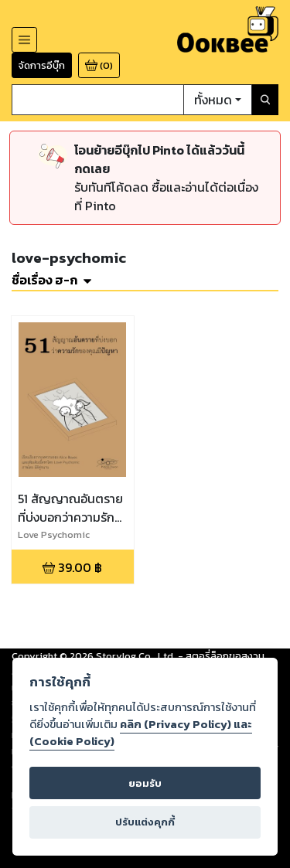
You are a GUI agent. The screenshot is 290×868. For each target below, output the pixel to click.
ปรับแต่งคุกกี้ (145, 822)
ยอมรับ (145, 783)
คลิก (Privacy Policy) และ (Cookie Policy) (141, 733)
